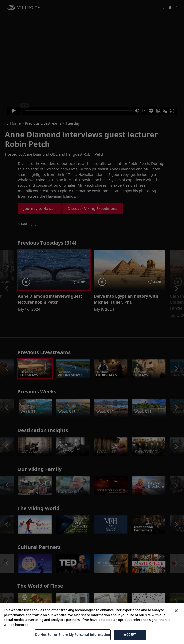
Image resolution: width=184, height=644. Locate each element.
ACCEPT (130, 638)
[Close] (176, 614)
